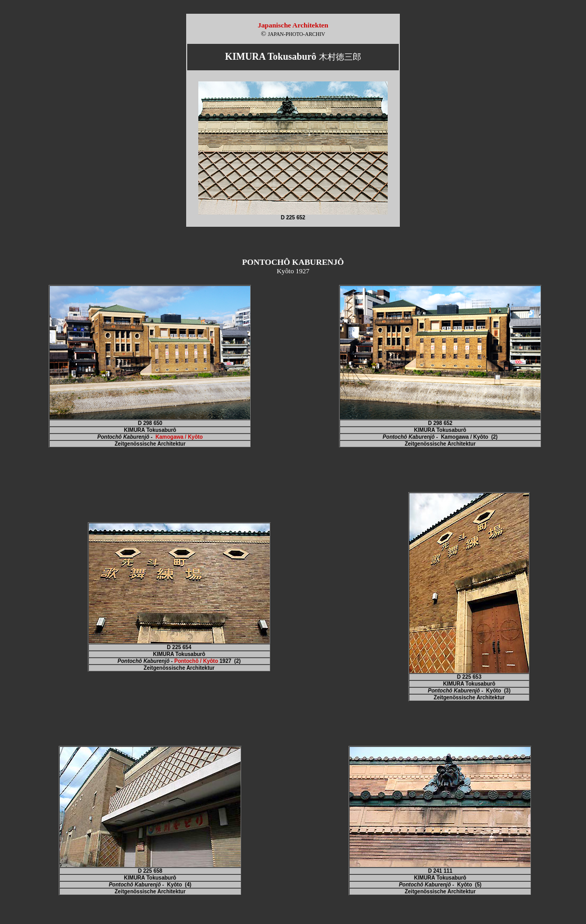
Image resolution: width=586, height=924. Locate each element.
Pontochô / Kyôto (196, 661)
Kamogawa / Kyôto (179, 437)
